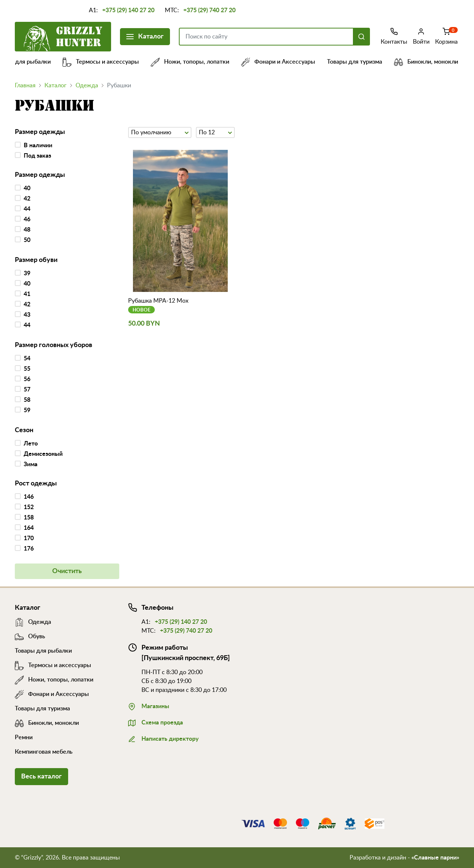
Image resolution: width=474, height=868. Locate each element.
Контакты (394, 36)
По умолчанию (160, 132)
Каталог (145, 36)
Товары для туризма (360, 62)
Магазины (149, 706)
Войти (421, 36)
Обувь (30, 636)
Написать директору (163, 738)
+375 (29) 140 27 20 (128, 10)
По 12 (215, 132)
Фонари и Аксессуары (284, 62)
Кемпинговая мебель (44, 752)
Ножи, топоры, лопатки (196, 62)
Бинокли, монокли (432, 62)
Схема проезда (156, 722)
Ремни (24, 737)
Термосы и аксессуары (107, 62)
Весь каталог (41, 777)
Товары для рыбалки (43, 651)
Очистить (67, 571)
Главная (25, 85)
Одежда (87, 85)
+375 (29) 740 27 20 (209, 10)
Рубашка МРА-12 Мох (158, 301)
